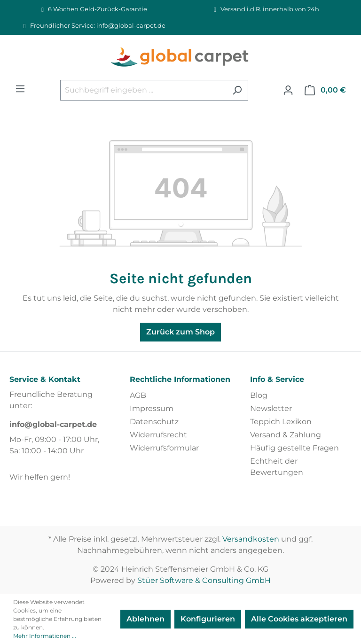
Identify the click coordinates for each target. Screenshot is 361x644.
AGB (138, 395)
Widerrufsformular (164, 448)
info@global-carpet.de (53, 424)
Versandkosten (251, 539)
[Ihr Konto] (288, 90)
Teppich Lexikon (281, 422)
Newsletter (271, 408)
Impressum (152, 408)
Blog (259, 395)
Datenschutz (154, 422)
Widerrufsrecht (158, 435)
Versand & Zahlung (286, 435)
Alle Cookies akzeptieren (299, 619)
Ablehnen (145, 619)
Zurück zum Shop (180, 332)
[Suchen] (237, 90)
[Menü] (20, 89)
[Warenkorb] (325, 90)
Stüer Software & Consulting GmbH (204, 580)
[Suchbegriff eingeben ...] (143, 90)
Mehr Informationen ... (45, 636)
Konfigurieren (208, 619)
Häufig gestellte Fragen (294, 448)
